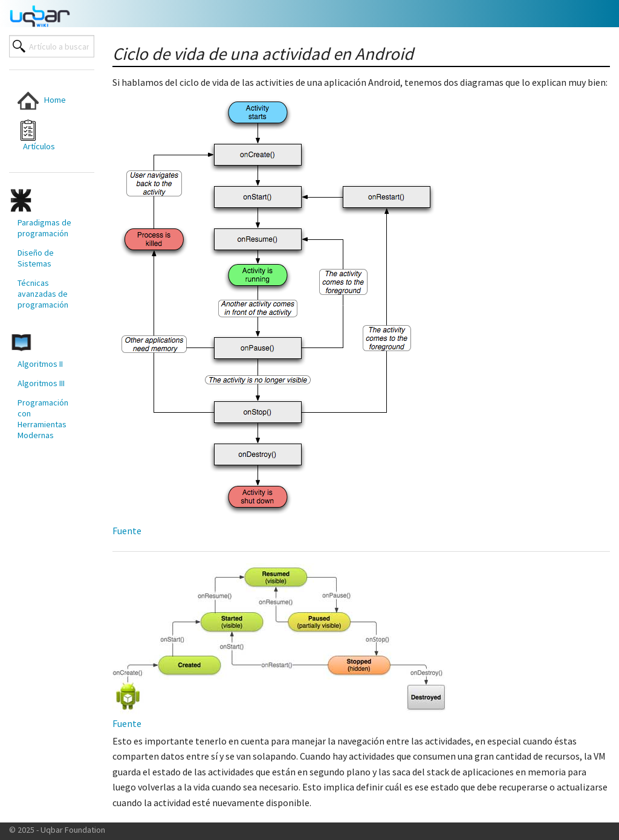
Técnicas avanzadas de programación (43, 294)
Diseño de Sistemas (36, 258)
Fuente (127, 531)
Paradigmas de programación (44, 228)
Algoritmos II (40, 364)
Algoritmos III (41, 383)
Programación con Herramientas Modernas (43, 419)
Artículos (36, 136)
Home (42, 101)
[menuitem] (44, 101)
